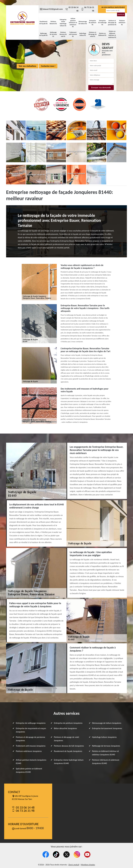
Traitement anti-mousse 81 (73, 34)
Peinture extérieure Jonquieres (29, 751)
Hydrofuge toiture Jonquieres (104, 737)
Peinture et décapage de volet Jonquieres (66, 739)
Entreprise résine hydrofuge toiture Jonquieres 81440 (69, 762)
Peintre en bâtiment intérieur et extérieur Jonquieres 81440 (105, 753)
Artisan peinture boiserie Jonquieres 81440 (31, 762)
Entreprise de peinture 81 (93, 23)
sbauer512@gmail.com (51, 9)
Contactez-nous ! (48, 66)
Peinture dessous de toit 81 (63, 34)
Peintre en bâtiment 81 (102, 34)
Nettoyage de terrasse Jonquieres (106, 746)
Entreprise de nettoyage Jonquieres (31, 723)
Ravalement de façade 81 (43, 23)
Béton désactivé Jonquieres (65, 728)
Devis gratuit (74, 865)
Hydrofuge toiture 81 (83, 34)
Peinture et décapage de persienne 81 (112, 23)
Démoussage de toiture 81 (83, 23)
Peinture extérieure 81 (122, 23)
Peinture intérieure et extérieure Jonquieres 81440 (106, 762)
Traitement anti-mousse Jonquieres (31, 746)
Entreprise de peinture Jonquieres (68, 723)
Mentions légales (88, 865)
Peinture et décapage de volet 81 (93, 34)
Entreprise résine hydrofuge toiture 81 (63, 23)
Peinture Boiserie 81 (53, 23)
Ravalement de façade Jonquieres (68, 751)
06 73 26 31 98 (88, 9)
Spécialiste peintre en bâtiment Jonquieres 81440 (29, 770)
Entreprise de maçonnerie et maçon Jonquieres (31, 730)
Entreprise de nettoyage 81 (102, 23)
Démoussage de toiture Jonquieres (107, 723)
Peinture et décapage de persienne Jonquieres (30, 739)
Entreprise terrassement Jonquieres (107, 728)
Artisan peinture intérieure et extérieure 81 (73, 23)
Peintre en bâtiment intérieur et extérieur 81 (112, 34)
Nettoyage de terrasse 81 (53, 34)
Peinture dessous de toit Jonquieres (69, 746)
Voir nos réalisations (27, 66)
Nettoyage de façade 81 (43, 34)
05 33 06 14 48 (72, 9)
